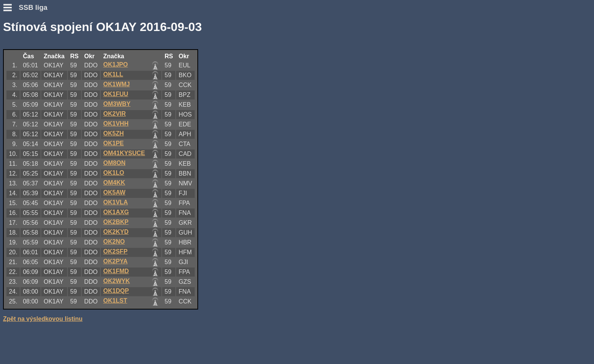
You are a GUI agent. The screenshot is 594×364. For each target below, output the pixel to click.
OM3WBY (117, 104)
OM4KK (114, 183)
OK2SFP (116, 251)
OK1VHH (116, 124)
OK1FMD (116, 271)
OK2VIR (115, 114)
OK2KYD (116, 232)
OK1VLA (116, 202)
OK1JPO (116, 65)
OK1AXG (116, 212)
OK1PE (114, 143)
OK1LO (114, 173)
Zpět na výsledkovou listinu (43, 319)
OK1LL (113, 74)
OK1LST (115, 301)
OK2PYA (116, 261)
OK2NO (114, 242)
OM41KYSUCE (124, 153)
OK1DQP (116, 291)
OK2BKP (116, 222)
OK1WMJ (117, 84)
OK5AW (115, 192)
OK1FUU (116, 94)
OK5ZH (114, 133)
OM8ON (115, 163)
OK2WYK (117, 281)
